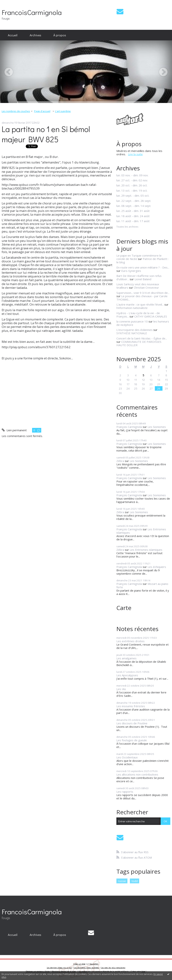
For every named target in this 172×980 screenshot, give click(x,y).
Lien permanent (14, 430)
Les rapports (125, 792)
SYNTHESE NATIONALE (132, 333)
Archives (35, 35)
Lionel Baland (143, 279)
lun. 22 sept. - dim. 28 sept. (134, 201)
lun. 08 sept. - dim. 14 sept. (134, 206)
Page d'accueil (42, 111)
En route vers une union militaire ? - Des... (143, 267)
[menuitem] (13, 35)
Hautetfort (94, 964)
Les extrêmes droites (130, 641)
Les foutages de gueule (132, 740)
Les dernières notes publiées (87, 968)
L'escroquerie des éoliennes (135, 330)
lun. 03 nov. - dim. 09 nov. (132, 175)
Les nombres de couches (16, 111)
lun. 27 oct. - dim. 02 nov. (132, 180)
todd (135, 881)
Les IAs (121, 689)
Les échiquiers (157, 567)
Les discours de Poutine (132, 723)
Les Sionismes (157, 427)
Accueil (13, 35)
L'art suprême (63, 111)
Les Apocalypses (127, 675)
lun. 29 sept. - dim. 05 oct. (133, 196)
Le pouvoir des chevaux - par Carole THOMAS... (142, 298)
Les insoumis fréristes (131, 706)
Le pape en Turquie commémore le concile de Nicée (139, 257)
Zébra (120, 461)
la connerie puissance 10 (132, 321)
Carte (124, 608)
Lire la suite (135, 154)
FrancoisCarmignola (32, 12)
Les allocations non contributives (137, 774)
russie (122, 881)
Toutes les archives (127, 227)
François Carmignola (129, 427)
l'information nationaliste (132, 308)
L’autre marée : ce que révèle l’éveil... (140, 304)
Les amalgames (126, 658)
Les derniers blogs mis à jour (59, 968)
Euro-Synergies (131, 271)
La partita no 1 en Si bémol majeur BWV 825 (46, 134)
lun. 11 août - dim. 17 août (133, 221)
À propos (60, 35)
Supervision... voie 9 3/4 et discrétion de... (143, 293)
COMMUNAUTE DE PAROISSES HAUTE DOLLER (139, 343)
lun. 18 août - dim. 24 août (133, 216)
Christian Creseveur (146, 288)
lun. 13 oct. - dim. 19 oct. (132, 190)
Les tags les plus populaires (113, 968)
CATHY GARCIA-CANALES (151, 316)
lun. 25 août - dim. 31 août (133, 211)
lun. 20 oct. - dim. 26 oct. (132, 185)
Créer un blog (79, 964)
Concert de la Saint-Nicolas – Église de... (142, 338)
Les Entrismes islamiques (146, 550)
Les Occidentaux (127, 757)
